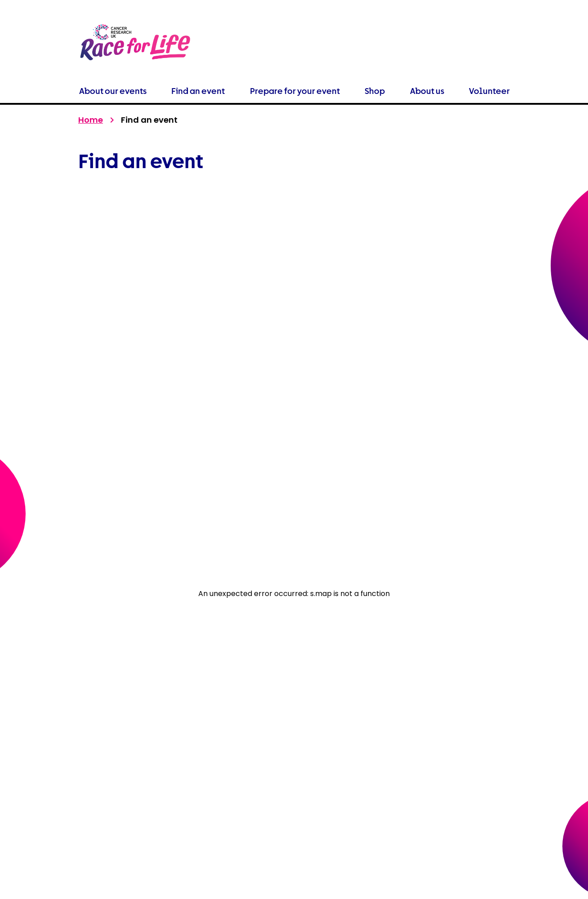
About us (427, 91)
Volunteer (489, 91)
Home (91, 120)
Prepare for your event (295, 91)
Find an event (198, 91)
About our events (113, 91)
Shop (375, 91)
